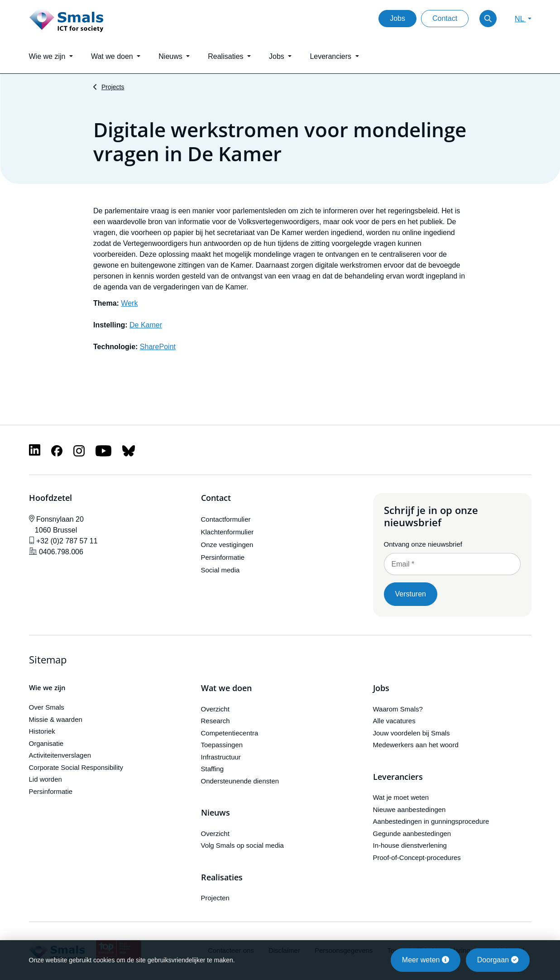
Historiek (42, 731)
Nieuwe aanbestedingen (409, 809)
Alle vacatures (394, 721)
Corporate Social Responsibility (76, 767)
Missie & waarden (56, 719)
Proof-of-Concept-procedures (417, 857)
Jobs (397, 18)
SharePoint (158, 347)
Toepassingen (222, 745)
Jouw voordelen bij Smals (412, 733)
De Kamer (146, 325)
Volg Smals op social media (242, 845)
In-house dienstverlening (410, 845)
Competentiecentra (230, 733)
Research (215, 721)
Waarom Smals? (398, 709)
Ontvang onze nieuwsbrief (423, 544)
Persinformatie (223, 557)
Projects (113, 87)
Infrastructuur (221, 757)
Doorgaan (498, 960)
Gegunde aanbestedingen (412, 833)
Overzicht (215, 709)
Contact (445, 18)
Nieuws (215, 813)
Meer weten (426, 960)
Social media (220, 570)
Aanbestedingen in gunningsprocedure (431, 821)
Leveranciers (398, 777)
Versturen (411, 594)
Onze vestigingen (227, 545)
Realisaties (222, 878)
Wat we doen (226, 688)
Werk (129, 303)
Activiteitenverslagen (60, 755)
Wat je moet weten (401, 797)
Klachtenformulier (227, 532)
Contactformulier (226, 519)
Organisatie (46, 743)
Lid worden (45, 779)
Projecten (215, 898)
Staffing (213, 769)
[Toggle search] (488, 19)
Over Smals (47, 707)
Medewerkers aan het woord (416, 745)
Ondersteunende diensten (240, 781)
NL (520, 19)
